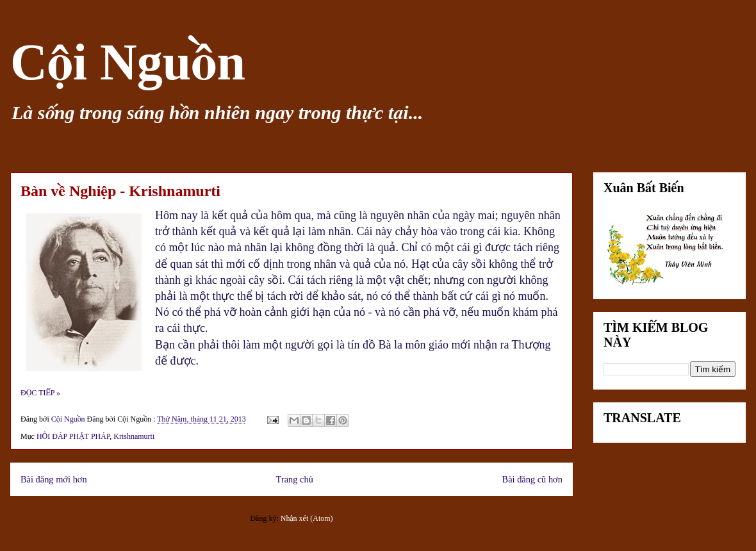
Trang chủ (295, 479)
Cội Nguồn (128, 62)
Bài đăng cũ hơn (532, 479)
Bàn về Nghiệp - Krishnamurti (120, 191)
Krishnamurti (134, 436)
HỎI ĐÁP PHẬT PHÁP (73, 436)
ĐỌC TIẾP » (40, 393)
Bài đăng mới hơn (54, 479)
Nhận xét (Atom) (307, 518)
